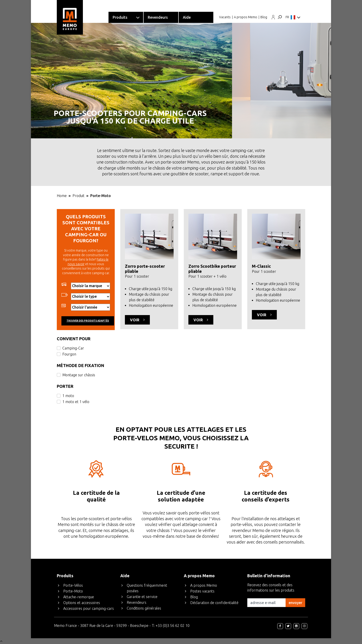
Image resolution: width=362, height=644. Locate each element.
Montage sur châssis (79, 375)
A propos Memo (246, 17)
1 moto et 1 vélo (76, 402)
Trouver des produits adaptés (88, 321)
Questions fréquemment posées (147, 588)
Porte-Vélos (73, 585)
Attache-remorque (79, 597)
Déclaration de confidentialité (214, 603)
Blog (264, 17)
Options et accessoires (82, 603)
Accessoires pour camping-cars (89, 608)
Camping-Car (73, 348)
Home (62, 196)
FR (293, 18)
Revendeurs (137, 602)
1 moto (68, 396)
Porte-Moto (73, 591)
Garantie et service (142, 597)
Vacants (225, 17)
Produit (78, 196)
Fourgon (69, 354)
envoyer (295, 603)
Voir (137, 320)
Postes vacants (202, 591)
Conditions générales (144, 608)
